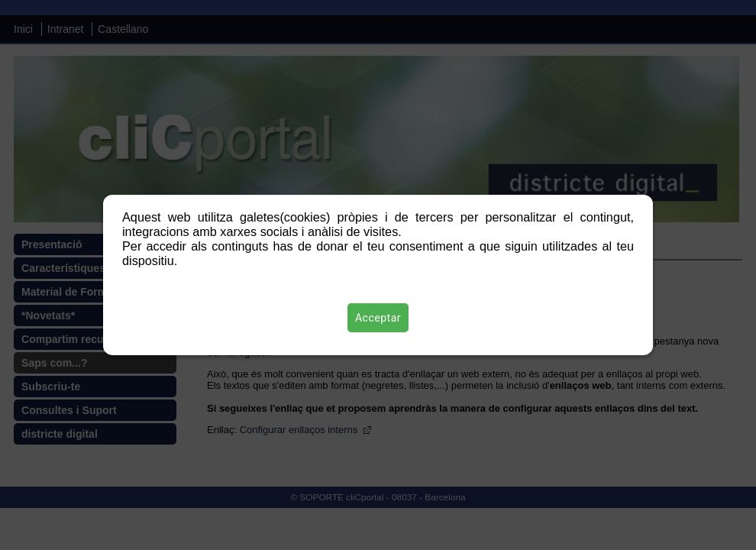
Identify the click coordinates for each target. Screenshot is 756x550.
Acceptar (378, 318)
